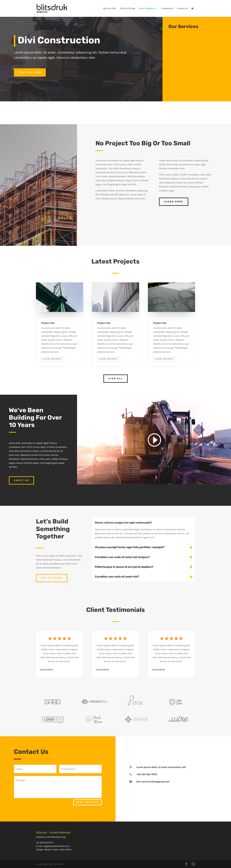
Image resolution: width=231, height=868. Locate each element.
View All (116, 379)
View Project (53, 359)
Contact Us (182, 9)
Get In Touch (52, 578)
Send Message (87, 802)
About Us (21, 480)
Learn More (174, 202)
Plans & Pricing (127, 9)
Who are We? (110, 9)
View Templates (147, 9)
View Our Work (30, 72)
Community (167, 9)
